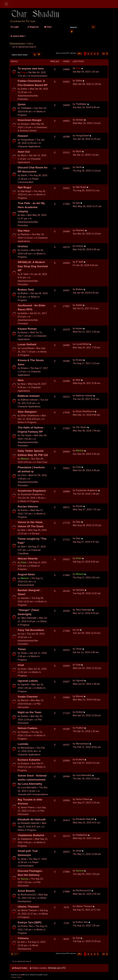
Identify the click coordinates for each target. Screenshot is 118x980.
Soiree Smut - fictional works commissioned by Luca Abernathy (32, 780)
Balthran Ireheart (29, 396)
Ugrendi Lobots (28, 681)
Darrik (24, 175)
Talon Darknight (29, 618)
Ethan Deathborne (30, 416)
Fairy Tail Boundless (31, 630)
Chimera (23, 938)
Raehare (25, 234)
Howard (23, 136)
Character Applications (29, 146)
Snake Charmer (28, 697)
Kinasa (24, 368)
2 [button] (88, 54)
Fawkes (25, 732)
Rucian (24, 510)
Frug (23, 72)
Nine (21, 380)
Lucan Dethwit (27, 344)
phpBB (21, 975)
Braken (24, 293)
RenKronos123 (28, 895)
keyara (24, 332)
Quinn (22, 104)
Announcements (39, 76)
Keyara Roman (27, 329)
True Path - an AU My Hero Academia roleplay (31, 207)
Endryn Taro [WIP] (30, 922)
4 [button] (95, 54)
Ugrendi (25, 685)
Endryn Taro (27, 926)
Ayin (23, 942)
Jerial (24, 859)
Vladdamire (27, 839)
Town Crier (42, 462)
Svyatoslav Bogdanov (32, 491)
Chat (48, 27)
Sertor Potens (28, 807)
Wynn (24, 155)
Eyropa (36, 534)
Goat (21, 665)
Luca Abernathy (29, 787)
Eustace (25, 763)
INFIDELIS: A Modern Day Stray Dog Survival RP (33, 266)
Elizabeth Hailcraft (30, 823)
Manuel (25, 700)
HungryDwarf (27, 140)
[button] (80, 54)
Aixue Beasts (26, 891)
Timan (22, 649)
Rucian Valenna (28, 506)
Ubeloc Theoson (28, 907)
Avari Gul (24, 152)
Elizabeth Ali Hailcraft (32, 819)
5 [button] (98, 54)
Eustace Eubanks (29, 760)
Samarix (25, 598)
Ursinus (23, 246)
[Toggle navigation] (6, 4)
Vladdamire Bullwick (31, 835)
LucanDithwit (27, 348)
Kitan (24, 562)
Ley (23, 634)
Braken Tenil (26, 290)
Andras (24, 716)
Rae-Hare (24, 231)
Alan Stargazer (27, 412)
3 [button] (91, 54)
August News (26, 574)
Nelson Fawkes (28, 728)
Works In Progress (27, 422)
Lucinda (23, 744)
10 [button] (103, 54)
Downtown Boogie (30, 120)
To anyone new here (31, 69)
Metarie (25, 459)
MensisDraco (27, 748)
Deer (23, 530)
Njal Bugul (25, 187)
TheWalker (26, 108)
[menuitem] (15, 27)
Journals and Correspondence (33, 794)
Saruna (25, 879)
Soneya (25, 124)
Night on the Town (30, 712)
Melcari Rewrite (28, 559)
